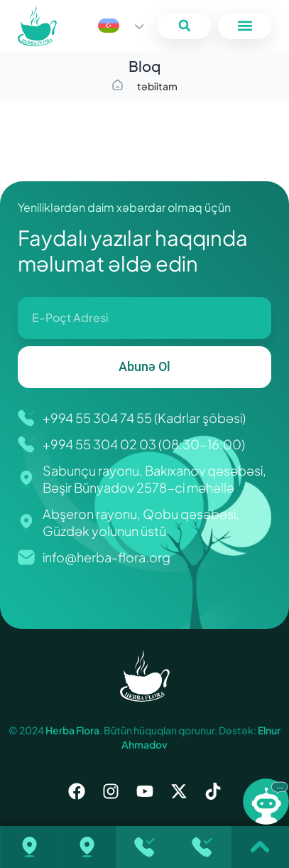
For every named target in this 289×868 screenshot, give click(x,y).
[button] (184, 26)
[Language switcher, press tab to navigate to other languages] (121, 26)
